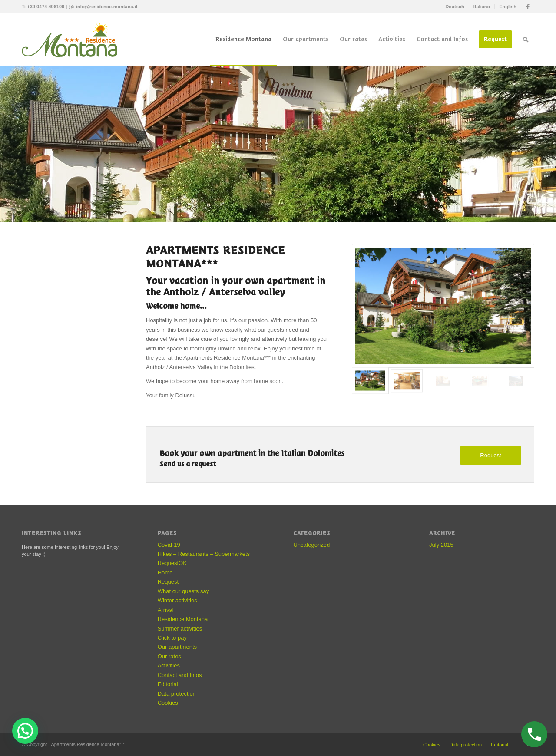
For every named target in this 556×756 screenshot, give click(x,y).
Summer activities (180, 629)
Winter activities (177, 600)
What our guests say (184, 591)
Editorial (168, 684)
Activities (169, 665)
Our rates (169, 656)
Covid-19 (169, 545)
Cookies (168, 703)
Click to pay (172, 638)
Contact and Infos (180, 675)
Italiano (482, 7)
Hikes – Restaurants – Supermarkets (204, 554)
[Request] (491, 455)
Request (168, 582)
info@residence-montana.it (107, 7)
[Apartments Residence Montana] (74, 40)
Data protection (177, 694)
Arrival (166, 610)
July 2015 (441, 545)
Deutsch (455, 7)
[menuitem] (455, 7)
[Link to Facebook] (528, 7)
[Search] (526, 40)
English (508, 7)
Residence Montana (183, 619)
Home (165, 573)
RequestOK (172, 563)
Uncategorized (311, 545)
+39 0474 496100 (46, 7)
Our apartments (177, 647)
